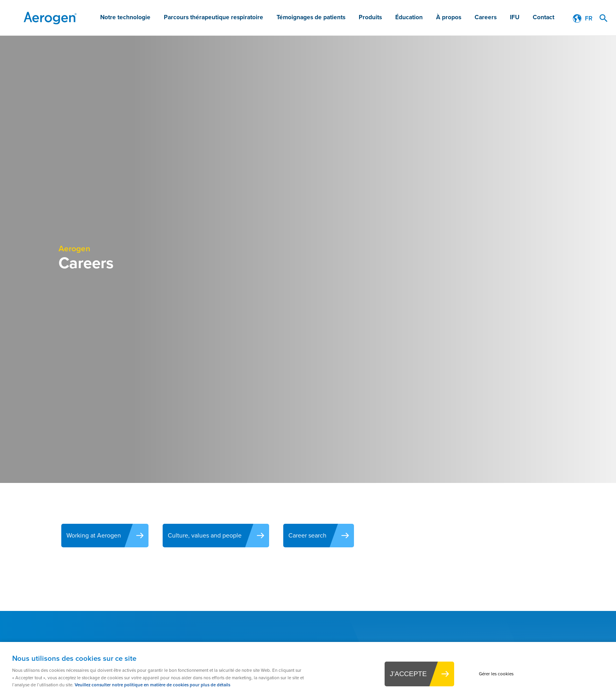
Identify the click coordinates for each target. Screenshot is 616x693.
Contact (544, 18)
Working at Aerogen (94, 535)
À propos (457, 18)
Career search (318, 535)
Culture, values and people (210, 535)
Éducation (419, 18)
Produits (382, 18)
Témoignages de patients (326, 18)
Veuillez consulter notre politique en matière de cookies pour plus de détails (152, 684)
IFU (517, 18)
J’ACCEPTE (404, 674)
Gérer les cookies (500, 674)
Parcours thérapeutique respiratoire (233, 18)
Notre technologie (149, 18)
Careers (491, 18)
